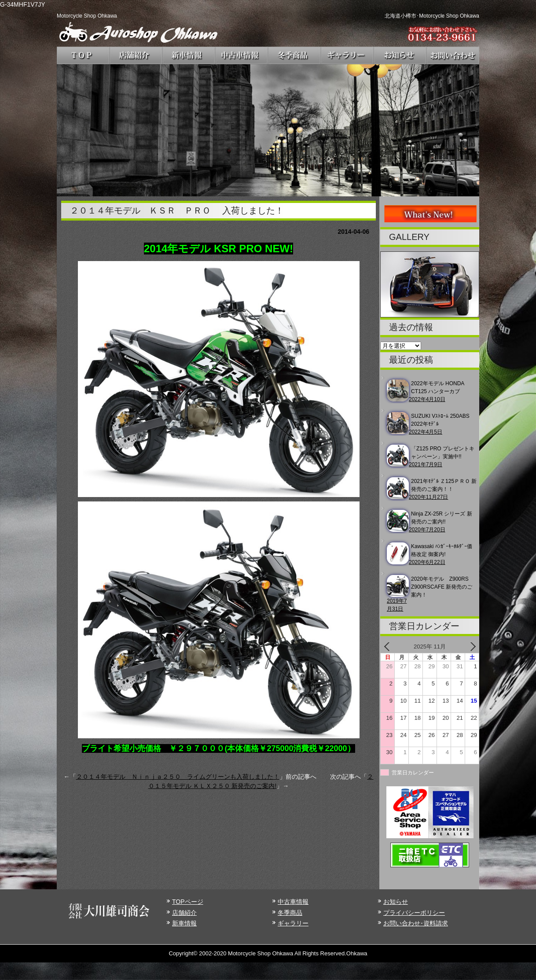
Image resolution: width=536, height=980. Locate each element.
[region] (268, 130)
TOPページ (188, 902)
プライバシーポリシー (414, 913)
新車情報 (184, 923)
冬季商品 (290, 913)
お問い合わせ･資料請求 (416, 923)
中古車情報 (293, 902)
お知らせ (396, 902)
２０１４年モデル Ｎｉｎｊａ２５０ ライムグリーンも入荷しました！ (178, 777)
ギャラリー (293, 923)
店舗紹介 (184, 913)
